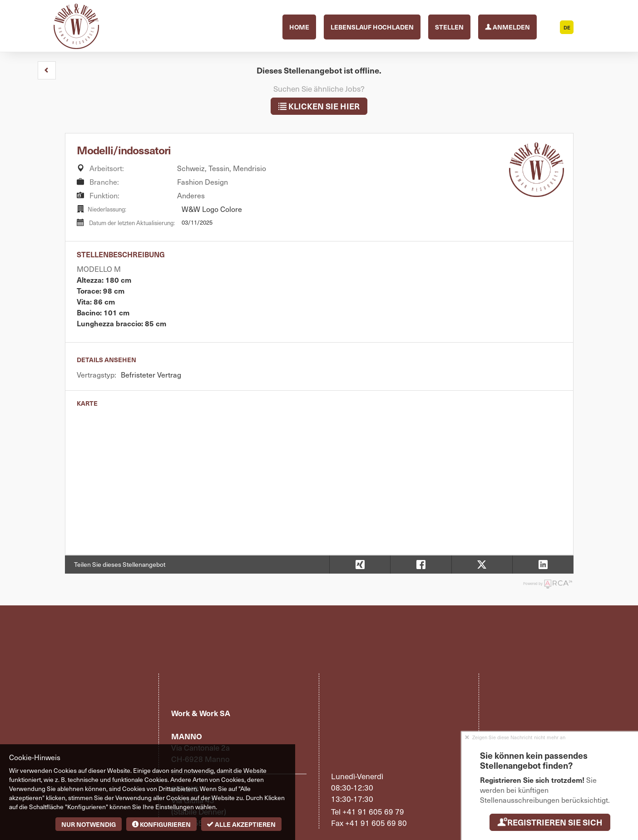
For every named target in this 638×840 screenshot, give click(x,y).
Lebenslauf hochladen (372, 27)
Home (299, 27)
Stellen (449, 27)
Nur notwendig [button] (89, 824)
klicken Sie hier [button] (319, 106)
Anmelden (507, 26)
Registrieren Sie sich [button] (550, 822)
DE (567, 27)
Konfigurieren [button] (161, 824)
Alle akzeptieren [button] (241, 824)
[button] (47, 70)
